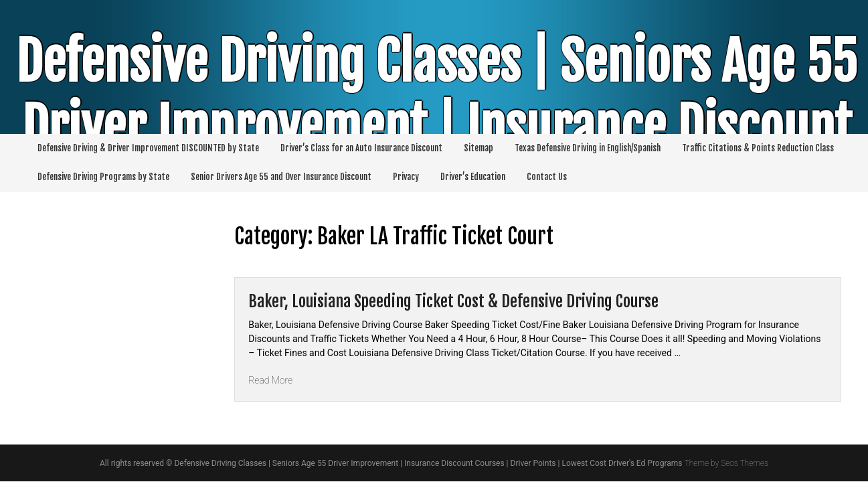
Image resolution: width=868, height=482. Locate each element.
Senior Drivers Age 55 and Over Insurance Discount (281, 177)
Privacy (406, 177)
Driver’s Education (473, 177)
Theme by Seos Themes (726, 463)
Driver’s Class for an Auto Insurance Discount (361, 148)
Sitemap (479, 148)
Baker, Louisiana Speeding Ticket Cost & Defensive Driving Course (453, 301)
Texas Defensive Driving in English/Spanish (588, 148)
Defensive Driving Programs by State (103, 177)
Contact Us (547, 177)
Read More (270, 380)
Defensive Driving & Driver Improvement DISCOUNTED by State (148, 148)
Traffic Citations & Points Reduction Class (758, 148)
